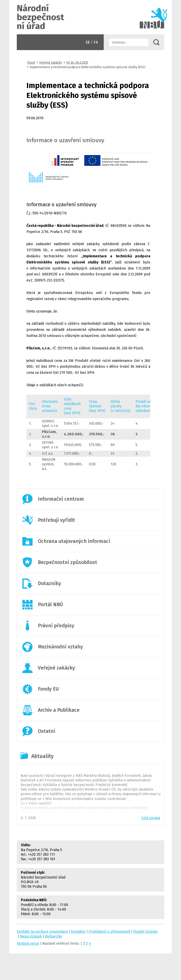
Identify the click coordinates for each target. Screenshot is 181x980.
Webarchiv (54, 936)
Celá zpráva (151, 818)
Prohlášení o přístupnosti (109, 932)
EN (96, 42)
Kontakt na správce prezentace (42, 932)
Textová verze (28, 944)
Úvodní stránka (91, 17)
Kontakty (78, 932)
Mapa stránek (31, 936)
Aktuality (42, 756)
